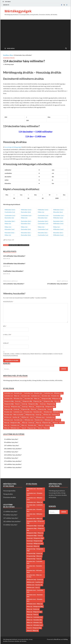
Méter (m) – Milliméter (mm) (12, 428)
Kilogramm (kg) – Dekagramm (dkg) (45, 407)
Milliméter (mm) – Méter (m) (52, 420)
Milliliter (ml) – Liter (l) (28, 417)
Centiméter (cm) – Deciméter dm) (13, 393)
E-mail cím (7, 335)
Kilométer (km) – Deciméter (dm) (33, 412)
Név (5, 326)
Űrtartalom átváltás (10, 497)
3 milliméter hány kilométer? (13, 271)
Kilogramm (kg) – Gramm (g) (12, 409)
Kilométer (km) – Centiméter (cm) (13, 412)
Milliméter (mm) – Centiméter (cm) (45, 417)
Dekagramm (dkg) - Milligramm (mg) (51, 399)
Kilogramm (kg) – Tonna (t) (45, 409)
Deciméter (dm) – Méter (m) (32, 399)
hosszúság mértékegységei (13, 147)
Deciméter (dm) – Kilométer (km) (51, 396)
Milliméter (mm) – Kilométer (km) (34, 420)
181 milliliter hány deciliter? (13, 449)
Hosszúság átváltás (9, 58)
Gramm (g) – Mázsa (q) (28, 407)
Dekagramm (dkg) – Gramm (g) (12, 401)
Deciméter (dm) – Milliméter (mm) (19, 245)
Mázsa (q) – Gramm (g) (28, 423)
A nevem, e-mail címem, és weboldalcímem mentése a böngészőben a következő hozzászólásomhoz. (33, 355)
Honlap (6, 343)
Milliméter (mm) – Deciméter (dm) (13, 420)
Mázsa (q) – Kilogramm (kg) (43, 423)
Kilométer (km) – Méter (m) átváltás (14, 415)
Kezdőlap (6, 55)
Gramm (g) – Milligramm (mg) (12, 407)
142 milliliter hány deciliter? (13, 464)
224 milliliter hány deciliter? (13, 455)
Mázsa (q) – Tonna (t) (58, 423)
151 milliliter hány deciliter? (13, 467)
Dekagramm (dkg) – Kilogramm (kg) (32, 401)
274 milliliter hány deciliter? (13, 461)
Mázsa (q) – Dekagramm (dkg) (12, 423)
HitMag (65, 639)
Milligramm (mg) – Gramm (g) (33, 415)
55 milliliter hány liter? (11, 452)
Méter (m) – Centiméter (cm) (12, 425)
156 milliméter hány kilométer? (14, 264)
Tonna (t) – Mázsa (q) (43, 428)
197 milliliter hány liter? (12, 445)
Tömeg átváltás (8, 494)
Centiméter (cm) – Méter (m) (12, 396)
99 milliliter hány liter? (11, 442)
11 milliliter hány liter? (11, 439)
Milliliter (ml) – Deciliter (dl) (12, 417)
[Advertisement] (35, 32)
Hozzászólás (8, 302)
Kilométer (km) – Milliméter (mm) (53, 412)
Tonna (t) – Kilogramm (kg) (29, 428)
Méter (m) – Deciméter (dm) (29, 425)
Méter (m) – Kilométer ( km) (46, 425)
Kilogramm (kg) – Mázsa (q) (29, 409)
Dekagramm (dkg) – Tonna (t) (12, 404)
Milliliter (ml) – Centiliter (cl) (51, 415)
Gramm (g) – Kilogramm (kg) (48, 404)
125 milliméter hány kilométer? (14, 256)
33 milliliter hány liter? (11, 458)
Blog (11, 55)
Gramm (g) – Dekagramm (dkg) (30, 404)
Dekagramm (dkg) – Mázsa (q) (52, 401)
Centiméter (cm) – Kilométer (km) (33, 393)
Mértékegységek (18, 11)
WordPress (57, 639)
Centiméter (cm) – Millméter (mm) (53, 393)
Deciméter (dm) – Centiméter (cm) (31, 396)
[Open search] (66, 48)
